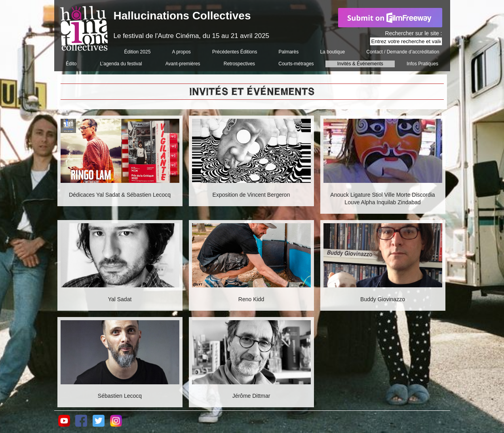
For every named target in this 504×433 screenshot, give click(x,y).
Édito (71, 64)
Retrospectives (239, 64)
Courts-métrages (296, 64)
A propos (181, 52)
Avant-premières (183, 64)
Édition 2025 (138, 52)
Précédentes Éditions (235, 52)
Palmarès (289, 52)
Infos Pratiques (422, 64)
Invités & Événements (360, 64)
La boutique (332, 52)
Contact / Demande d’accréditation (403, 52)
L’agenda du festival (121, 64)
